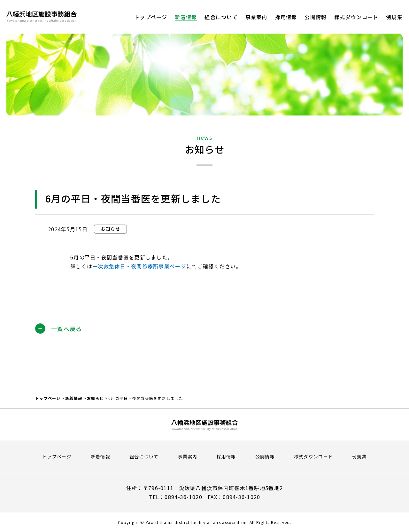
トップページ (48, 398)
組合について (144, 457)
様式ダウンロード (313, 457)
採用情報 (226, 457)
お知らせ (95, 398)
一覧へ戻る (66, 329)
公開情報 (265, 457)
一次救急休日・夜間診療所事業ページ (139, 266)
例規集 (359, 457)
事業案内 (188, 457)
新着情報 (74, 398)
